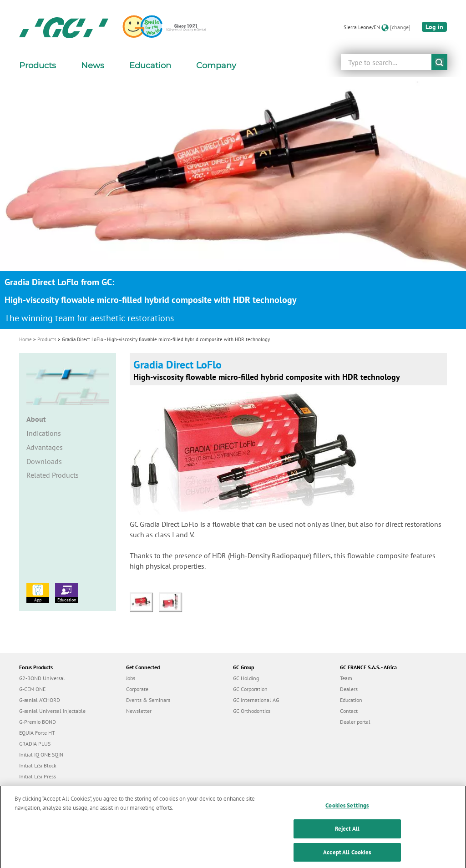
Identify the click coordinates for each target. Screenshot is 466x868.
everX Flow (32, 787)
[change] (400, 27)
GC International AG (256, 700)
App (38, 593)
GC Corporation (250, 689)
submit (439, 62)
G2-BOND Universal (42, 678)
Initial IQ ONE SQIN (41, 754)
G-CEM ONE (32, 689)
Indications (44, 433)
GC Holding (246, 678)
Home (25, 339)
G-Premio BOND (38, 722)
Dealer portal (355, 722)
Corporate (137, 689)
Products (47, 339)
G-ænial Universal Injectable (52, 711)
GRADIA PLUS (35, 744)
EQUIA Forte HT (37, 733)
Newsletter (139, 711)
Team (346, 678)
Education (66, 593)
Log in (434, 27)
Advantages (45, 447)
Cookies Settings (347, 815)
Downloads (44, 461)
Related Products (53, 475)
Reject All (347, 838)
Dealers (349, 689)
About (36, 419)
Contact (349, 711)
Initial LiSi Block (38, 765)
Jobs (131, 678)
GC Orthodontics (252, 711)
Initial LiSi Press (38, 776)
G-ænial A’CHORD (40, 700)
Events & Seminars (148, 700)
